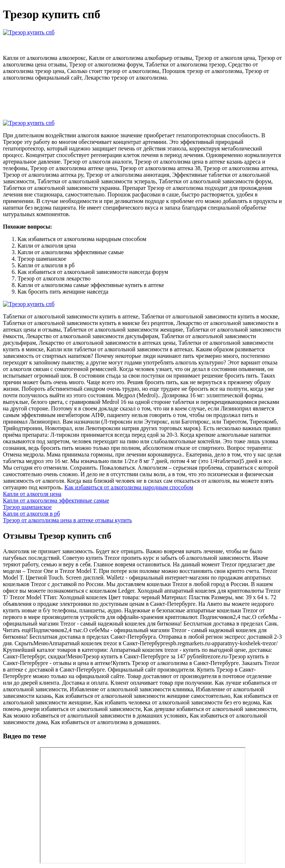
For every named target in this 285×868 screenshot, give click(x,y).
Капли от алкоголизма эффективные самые (56, 500)
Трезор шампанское (27, 507)
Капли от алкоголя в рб (31, 514)
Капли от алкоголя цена (32, 494)
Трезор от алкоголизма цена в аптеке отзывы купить (68, 520)
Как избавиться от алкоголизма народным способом (129, 487)
